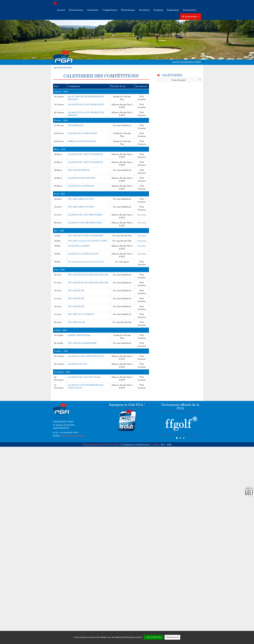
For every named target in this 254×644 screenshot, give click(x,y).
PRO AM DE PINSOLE (79, 170)
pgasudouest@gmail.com (73, 436)
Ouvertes (142, 215)
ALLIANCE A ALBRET (79, 246)
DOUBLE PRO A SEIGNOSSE (82, 133)
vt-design (155, 444)
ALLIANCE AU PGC (78, 364)
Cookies (115, 444)
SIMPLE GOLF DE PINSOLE (82, 141)
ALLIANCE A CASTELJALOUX (83, 254)
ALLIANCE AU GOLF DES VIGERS (85, 215)
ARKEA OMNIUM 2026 (79, 335)
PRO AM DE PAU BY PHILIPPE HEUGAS (88, 275)
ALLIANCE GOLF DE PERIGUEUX (85, 223)
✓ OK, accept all (153, 637)
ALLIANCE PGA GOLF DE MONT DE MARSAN (86, 114)
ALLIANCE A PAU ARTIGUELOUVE (86, 356)
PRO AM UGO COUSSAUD (81, 314)
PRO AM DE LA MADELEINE (82, 343)
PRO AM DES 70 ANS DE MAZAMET (86, 236)
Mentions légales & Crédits (96, 444)
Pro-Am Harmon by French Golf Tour (86, 262)
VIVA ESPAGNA (76, 125)
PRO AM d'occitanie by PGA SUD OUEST (88, 241)
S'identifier (191, 16)
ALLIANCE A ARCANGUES (81, 178)
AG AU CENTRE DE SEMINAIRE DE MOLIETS (86, 98)
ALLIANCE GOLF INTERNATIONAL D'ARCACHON (86, 386)
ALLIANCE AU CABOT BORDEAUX (85, 154)
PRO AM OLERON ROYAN (81, 199)
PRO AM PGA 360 (76, 322)
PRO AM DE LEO (76, 290)
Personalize (172, 637)
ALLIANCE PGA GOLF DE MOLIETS (86, 104)
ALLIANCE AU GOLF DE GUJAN (84, 377)
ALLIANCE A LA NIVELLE (81, 186)
